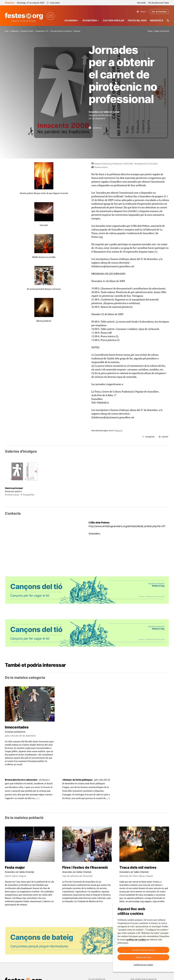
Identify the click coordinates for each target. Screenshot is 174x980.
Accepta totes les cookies (143, 950)
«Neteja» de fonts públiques (77, 780)
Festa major (15, 867)
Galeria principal (14, 488)
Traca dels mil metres (138, 867)
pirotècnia (97, 128)
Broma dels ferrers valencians (21, 780)
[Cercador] (168, 21)
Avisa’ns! (119, 430)
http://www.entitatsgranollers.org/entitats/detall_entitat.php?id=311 (127, 526)
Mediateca (157, 20)
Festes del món (137, 20)
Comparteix (150, 437)
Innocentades (17, 727)
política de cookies (136, 939)
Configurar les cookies (143, 965)
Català (142, 12)
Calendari (71, 20)
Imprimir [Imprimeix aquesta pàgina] (165, 437)
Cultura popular (113, 20)
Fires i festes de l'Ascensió (85, 867)
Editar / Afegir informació (158, 31)
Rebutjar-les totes (143, 957)
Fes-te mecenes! (159, 12)
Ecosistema (90, 20)
